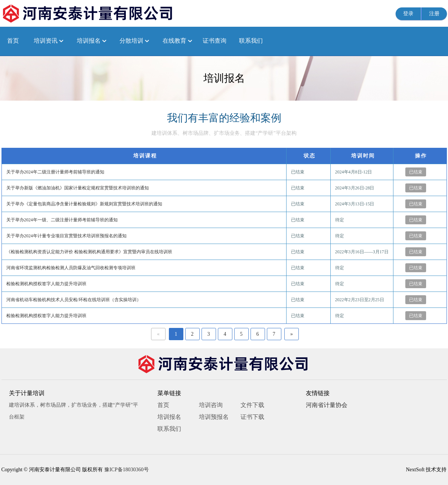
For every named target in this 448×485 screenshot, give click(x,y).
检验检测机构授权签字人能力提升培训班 (46, 284)
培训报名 (89, 41)
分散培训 (131, 41)
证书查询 (215, 41)
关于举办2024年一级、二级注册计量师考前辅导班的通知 (62, 220)
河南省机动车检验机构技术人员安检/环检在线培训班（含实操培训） (74, 300)
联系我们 (251, 41)
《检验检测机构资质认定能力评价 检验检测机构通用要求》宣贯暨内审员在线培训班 (89, 252)
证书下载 (252, 417)
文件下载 (252, 405)
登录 (408, 14)
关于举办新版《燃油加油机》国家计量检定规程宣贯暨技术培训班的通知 (78, 188)
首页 (13, 41)
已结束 (416, 172)
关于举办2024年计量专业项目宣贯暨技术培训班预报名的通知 (66, 236)
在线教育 (174, 41)
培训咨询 (211, 405)
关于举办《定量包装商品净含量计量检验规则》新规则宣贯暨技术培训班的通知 (84, 204)
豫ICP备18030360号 (127, 470)
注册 (434, 14)
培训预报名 (214, 417)
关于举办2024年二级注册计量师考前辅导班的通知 (55, 172)
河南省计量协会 (327, 405)
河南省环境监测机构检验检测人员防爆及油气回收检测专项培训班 (71, 268)
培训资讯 (46, 41)
